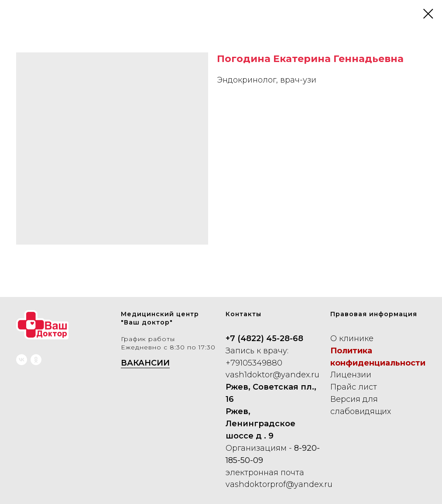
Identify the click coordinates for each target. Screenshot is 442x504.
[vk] (22, 360)
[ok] (36, 360)
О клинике (352, 338)
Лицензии (351, 375)
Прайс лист (354, 387)
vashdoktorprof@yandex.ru (279, 484)
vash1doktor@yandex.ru (272, 375)
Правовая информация (374, 314)
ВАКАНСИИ (145, 363)
